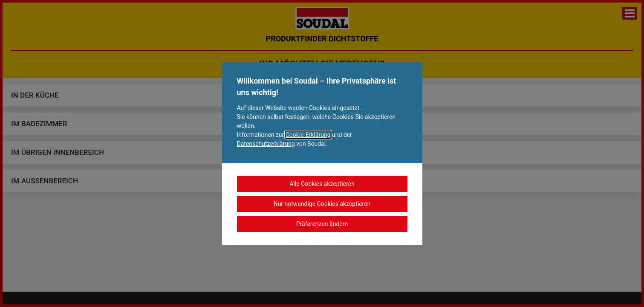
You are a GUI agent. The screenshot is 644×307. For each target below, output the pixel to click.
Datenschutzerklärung (266, 144)
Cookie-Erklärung (308, 135)
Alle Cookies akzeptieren (322, 184)
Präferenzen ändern (322, 224)
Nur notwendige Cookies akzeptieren (322, 204)
